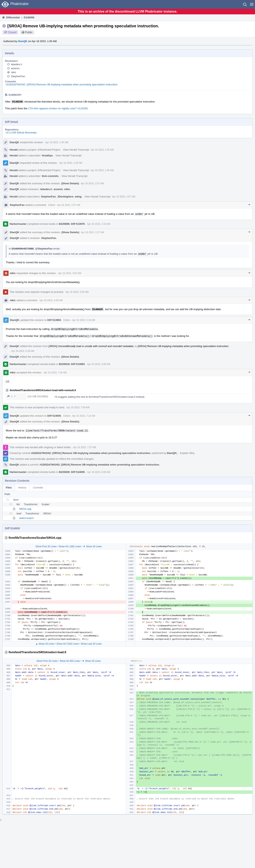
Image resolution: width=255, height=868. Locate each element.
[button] (252, 4)
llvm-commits (50, 176)
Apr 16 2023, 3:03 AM (70, 273)
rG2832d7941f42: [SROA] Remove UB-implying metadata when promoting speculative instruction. (62, 84)
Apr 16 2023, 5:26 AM (23, 351)
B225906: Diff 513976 (72, 224)
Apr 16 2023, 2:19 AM (99, 224)
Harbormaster (18, 224)
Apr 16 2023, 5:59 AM (99, 364)
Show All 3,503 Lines (67, 644)
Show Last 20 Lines (91, 644)
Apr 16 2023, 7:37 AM (84, 447)
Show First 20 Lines (46, 546)
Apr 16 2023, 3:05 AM (51, 300)
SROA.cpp (25, 509)
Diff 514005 (54, 416)
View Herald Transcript (76, 150)
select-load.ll (26, 518)
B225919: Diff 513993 (72, 364)
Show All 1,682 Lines (70, 546)
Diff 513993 (54, 320)
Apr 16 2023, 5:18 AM (83, 320)
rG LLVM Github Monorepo (21, 133)
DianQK (23, 41)
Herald (14, 150)
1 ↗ (11, 396)
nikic (14, 72)
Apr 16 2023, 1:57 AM (92, 183)
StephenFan (18, 76)
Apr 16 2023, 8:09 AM (99, 472)
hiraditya (47, 155)
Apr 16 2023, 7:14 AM (83, 416)
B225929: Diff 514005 (72, 472)
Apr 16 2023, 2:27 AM (92, 232)
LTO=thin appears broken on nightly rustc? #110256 (58, 108)
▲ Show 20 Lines (45, 644)
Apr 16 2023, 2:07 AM (69, 205)
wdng (78, 197)
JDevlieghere (65, 197)
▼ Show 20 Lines (92, 546)
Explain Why (187, 453)
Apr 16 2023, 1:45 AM (57, 142)
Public (29, 32)
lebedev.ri (16, 64)
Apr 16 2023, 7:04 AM (55, 373)
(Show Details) (70, 183)
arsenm (15, 68)
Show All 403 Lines (70, 661)
